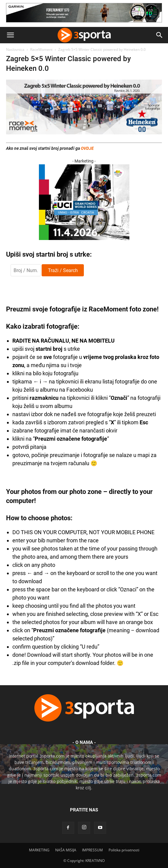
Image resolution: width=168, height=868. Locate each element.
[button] (10, 35)
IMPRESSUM (92, 850)
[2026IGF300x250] (84, 238)
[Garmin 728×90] (84, 24)
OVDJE (87, 148)
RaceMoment (41, 49)
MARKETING (39, 850)
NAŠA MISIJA (66, 850)
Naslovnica (15, 49)
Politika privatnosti (124, 850)
